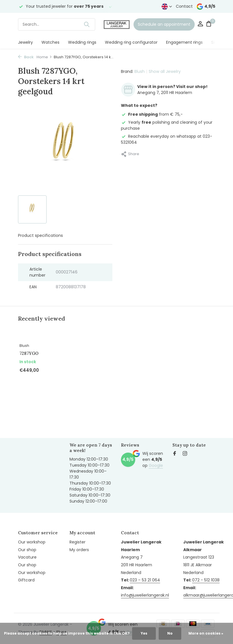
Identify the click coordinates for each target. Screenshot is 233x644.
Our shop (27, 550)
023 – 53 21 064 (145, 580)
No (170, 633)
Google (156, 465)
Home (44, 57)
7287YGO (29, 353)
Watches (50, 42)
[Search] (57, 24)
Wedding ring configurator (131, 42)
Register (77, 542)
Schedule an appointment (164, 24)
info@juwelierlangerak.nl (145, 595)
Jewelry (25, 42)
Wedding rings (82, 42)
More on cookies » (206, 633)
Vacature (27, 557)
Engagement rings (184, 42)
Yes (144, 633)
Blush (140, 71)
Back (26, 57)
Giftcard (26, 580)
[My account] (200, 24)
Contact (184, 6)
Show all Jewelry (165, 71)
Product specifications (40, 235)
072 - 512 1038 (206, 580)
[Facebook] (175, 454)
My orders (79, 550)
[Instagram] (185, 454)
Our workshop (32, 542)
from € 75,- (152, 114)
